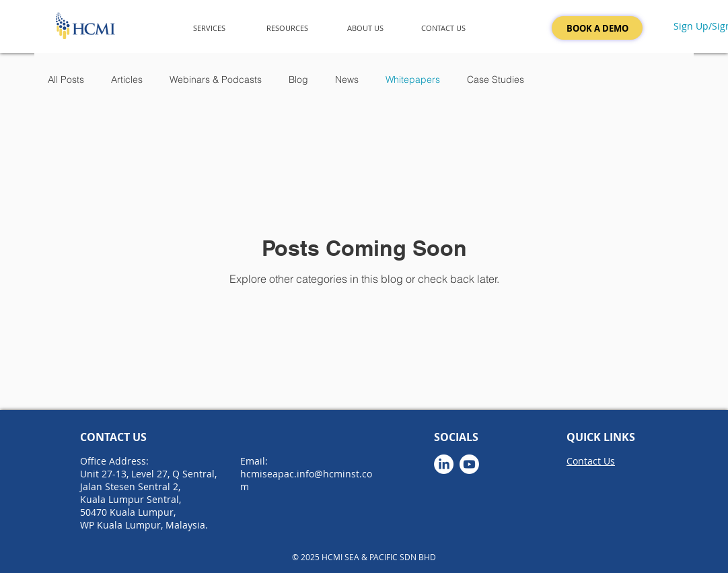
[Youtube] (469, 464)
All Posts (66, 79)
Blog (298, 79)
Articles (127, 79)
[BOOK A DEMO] (597, 28)
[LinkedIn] (444, 464)
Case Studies (496, 79)
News (347, 79)
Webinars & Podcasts (216, 79)
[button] (209, 28)
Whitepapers (413, 79)
